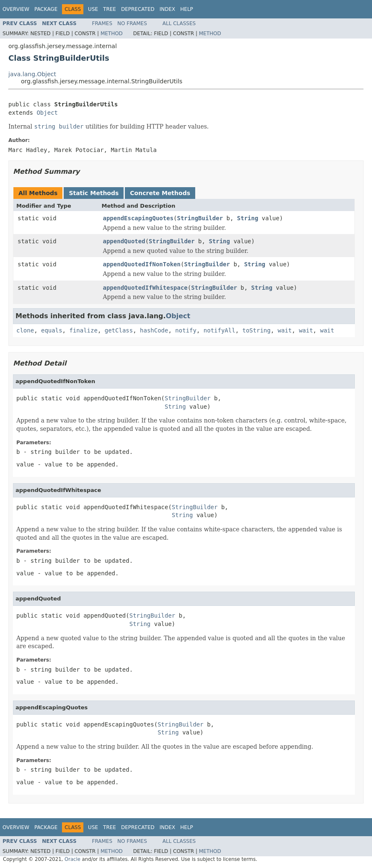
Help (187, 9)
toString (257, 330)
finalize (83, 330)
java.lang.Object (32, 74)
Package (46, 9)
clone (25, 330)
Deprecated (138, 9)
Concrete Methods (160, 193)
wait (285, 330)
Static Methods (94, 193)
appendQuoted (124, 241)
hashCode (154, 330)
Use (93, 9)
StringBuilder (200, 218)
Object (47, 113)
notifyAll (220, 330)
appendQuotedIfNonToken (142, 264)
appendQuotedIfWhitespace (145, 288)
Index (168, 9)
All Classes (179, 23)
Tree (110, 9)
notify (186, 330)
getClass (119, 330)
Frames (102, 23)
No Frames (132, 23)
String (248, 218)
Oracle (72, 859)
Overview (16, 9)
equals (52, 330)
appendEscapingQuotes (138, 218)
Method (112, 33)
